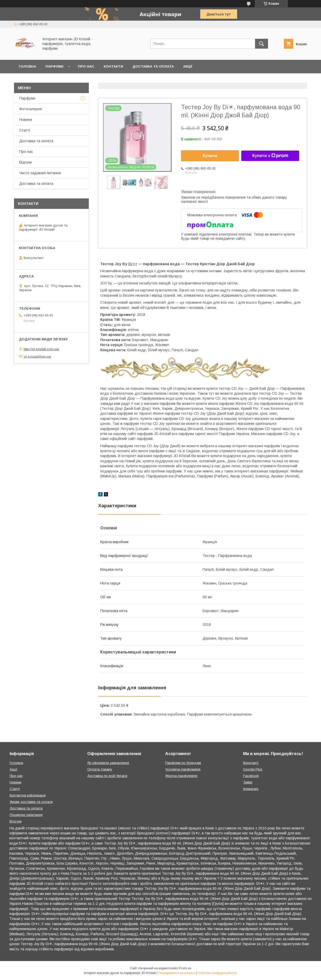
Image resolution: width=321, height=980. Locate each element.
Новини (26, 120)
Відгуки (25, 162)
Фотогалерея (31, 109)
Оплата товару (100, 769)
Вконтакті (251, 763)
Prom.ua (185, 968)
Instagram (251, 789)
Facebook (251, 776)
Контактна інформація (28, 795)
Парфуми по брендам (183, 763)
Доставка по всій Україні (107, 776)
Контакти (113, 66)
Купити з (270, 156)
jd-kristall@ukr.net (37, 356)
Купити (210, 156)
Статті (25, 130)
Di (130, 264)
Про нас (86, 66)
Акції (188, 66)
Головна (27, 66)
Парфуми (54, 66)
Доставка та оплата (153, 66)
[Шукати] (262, 44)
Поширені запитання (26, 815)
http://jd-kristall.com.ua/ (41, 349)
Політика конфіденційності (217, 973)
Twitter (248, 782)
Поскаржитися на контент (177, 973)
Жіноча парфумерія (181, 776)
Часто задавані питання (40, 173)
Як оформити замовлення (108, 763)
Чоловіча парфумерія (183, 769)
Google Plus (253, 769)
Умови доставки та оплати (31, 802)
